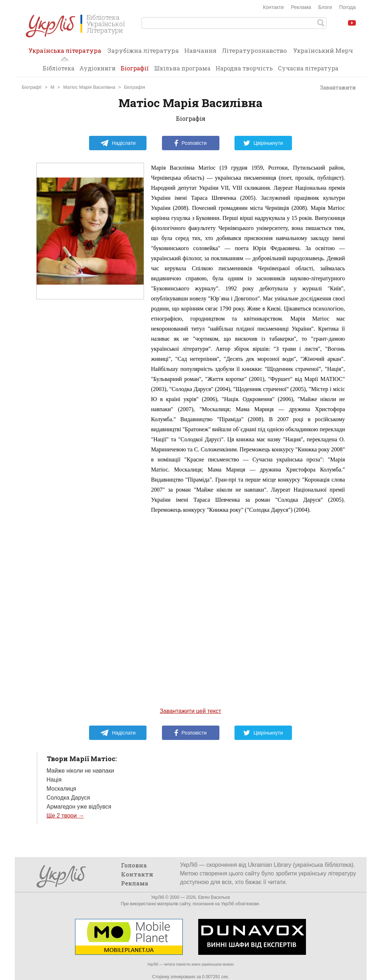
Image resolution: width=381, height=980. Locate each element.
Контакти (273, 7)
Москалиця (62, 789)
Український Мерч (323, 50)
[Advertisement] (90, 443)
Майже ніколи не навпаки (80, 771)
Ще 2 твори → (66, 816)
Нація (54, 780)
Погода (347, 7)
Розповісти (191, 143)
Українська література (65, 53)
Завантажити (334, 88)
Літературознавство (254, 50)
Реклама (301, 7)
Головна (134, 865)
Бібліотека (59, 68)
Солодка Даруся (68, 798)
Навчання (200, 50)
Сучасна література (308, 68)
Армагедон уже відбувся (79, 807)
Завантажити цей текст (190, 711)
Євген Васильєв (214, 897)
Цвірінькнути (263, 143)
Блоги (325, 7)
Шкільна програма (182, 68)
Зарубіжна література (143, 50)
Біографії (135, 68)
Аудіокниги (97, 68)
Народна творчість (244, 68)
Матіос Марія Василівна (89, 87)
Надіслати (118, 143)
